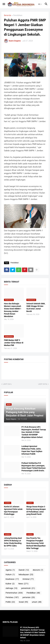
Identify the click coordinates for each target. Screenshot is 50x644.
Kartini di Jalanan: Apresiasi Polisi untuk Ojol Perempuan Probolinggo (13, 510)
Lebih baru (7, 384)
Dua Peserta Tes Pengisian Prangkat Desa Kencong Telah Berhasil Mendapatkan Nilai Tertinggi (36, 543)
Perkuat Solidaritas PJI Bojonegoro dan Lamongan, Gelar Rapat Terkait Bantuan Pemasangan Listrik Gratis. (34, 467)
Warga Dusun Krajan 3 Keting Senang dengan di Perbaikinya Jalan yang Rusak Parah (36, 510)
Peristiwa (12, 597)
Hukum (10, 575)
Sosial (23, 602)
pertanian (29, 597)
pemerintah (28, 588)
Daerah (24, 570)
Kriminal (28, 579)
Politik (10, 602)
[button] (4, 4)
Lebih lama (43, 384)
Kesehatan (12, 579)
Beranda (8, 15)
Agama (10, 570)
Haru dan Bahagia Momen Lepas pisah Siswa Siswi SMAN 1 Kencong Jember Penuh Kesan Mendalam (13, 310)
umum (37, 602)
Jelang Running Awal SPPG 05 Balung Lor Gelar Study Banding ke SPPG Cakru (13, 542)
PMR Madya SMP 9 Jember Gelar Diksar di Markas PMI (14, 343)
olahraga (11, 588)
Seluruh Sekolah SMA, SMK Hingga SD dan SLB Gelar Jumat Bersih (36, 307)
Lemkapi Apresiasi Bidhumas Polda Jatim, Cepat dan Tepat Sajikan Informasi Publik (32, 450)
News (23, 584)
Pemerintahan (14, 593)
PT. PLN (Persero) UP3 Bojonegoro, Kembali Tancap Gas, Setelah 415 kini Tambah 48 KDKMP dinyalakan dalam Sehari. (34, 432)
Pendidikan (18, 15)
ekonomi (38, 570)
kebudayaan (26, 575)
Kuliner (10, 584)
